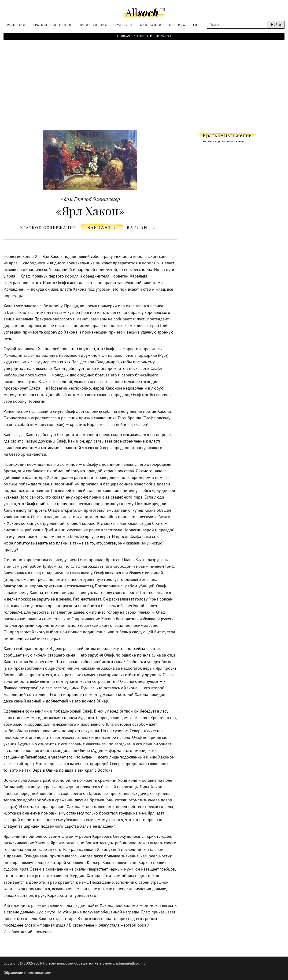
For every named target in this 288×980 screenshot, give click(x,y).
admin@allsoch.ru (131, 964)
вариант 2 (141, 227)
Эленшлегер (143, 37)
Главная (123, 37)
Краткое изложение (227, 135)
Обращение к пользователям (27, 973)
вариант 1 (102, 227)
